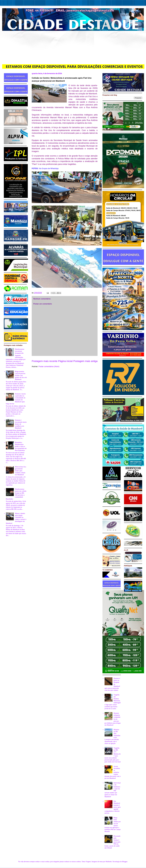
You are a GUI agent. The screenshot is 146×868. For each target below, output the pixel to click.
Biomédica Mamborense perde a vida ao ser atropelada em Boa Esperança (21, 446)
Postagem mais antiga (85, 361)
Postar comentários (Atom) (49, 366)
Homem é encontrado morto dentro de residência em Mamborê (21, 424)
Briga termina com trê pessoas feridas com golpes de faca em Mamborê (21, 375)
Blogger (125, 862)
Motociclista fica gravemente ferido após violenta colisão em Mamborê (21, 471)
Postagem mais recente (45, 361)
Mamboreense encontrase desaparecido (20, 351)
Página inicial (65, 361)
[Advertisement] (73, 47)
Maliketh (109, 862)
